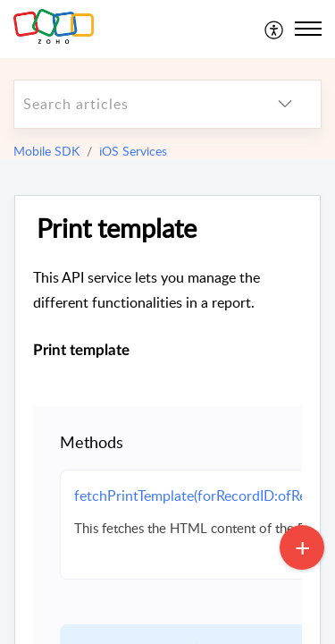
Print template (117, 229)
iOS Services (133, 151)
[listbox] (285, 104)
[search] (132, 104)
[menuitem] (275, 29)
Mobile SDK (46, 151)
